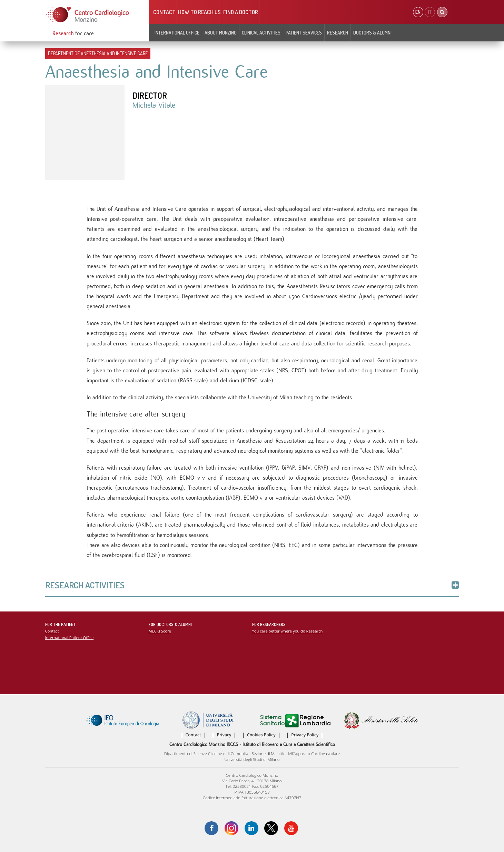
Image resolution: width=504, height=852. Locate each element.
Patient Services (304, 33)
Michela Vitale (154, 105)
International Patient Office (70, 638)
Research (338, 33)
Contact (164, 12)
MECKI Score (160, 631)
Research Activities (252, 585)
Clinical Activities (261, 33)
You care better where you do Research (288, 631)
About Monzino (221, 33)
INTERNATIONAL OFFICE (177, 33)
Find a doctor (241, 12)
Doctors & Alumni (372, 33)
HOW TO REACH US (199, 12)
